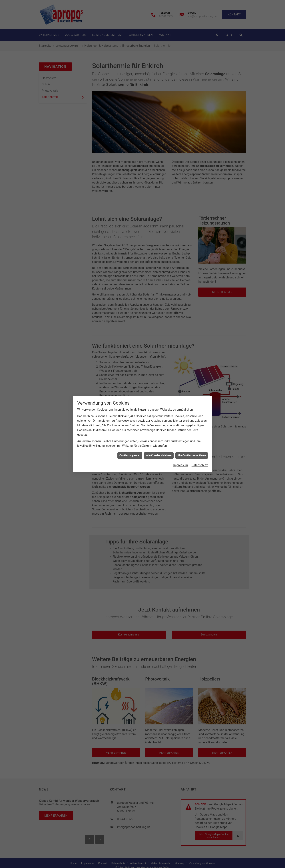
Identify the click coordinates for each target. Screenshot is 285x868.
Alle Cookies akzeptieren (192, 455)
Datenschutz (200, 465)
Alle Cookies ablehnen (159, 455)
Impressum (181, 465)
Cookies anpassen (130, 455)
